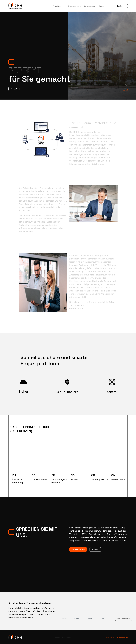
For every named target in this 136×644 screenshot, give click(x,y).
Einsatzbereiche (75, 6)
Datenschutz (122, 638)
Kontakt (102, 6)
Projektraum (58, 6)
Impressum (110, 638)
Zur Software (16, 89)
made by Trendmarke (63, 638)
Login (120, 6)
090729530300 (78, 549)
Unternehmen (90, 6)
